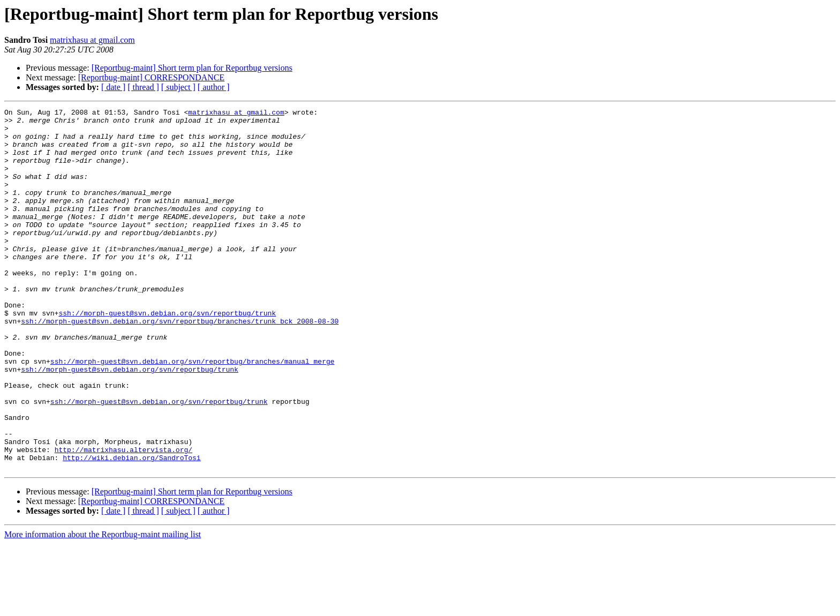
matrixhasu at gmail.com (92, 40)
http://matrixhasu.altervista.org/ (123, 519)
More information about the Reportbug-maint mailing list (103, 607)
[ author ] (214, 87)
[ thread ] (143, 87)
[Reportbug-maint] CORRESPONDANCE (151, 77)
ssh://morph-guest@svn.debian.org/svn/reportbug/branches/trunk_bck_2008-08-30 (180, 364)
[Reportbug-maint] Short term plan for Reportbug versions (192, 68)
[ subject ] (178, 87)
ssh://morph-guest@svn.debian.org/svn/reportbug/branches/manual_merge (192, 412)
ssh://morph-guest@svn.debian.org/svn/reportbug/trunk (167, 355)
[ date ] (113, 87)
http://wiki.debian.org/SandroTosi (132, 528)
